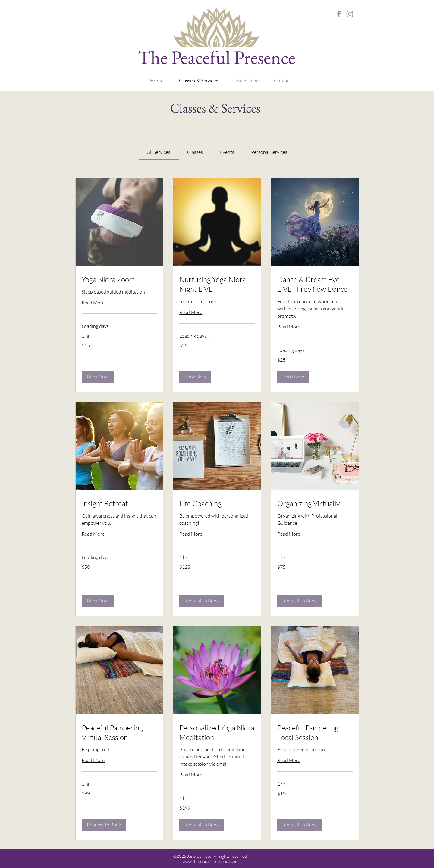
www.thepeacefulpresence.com (211, 861)
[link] (159, 152)
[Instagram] (350, 14)
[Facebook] (339, 14)
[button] (98, 377)
